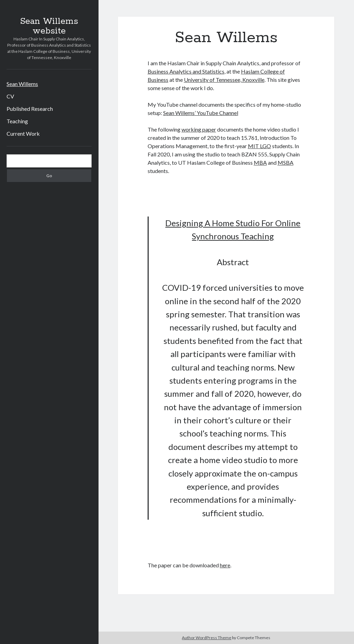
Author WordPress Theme (207, 638)
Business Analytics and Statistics (186, 71)
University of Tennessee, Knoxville (224, 80)
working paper (199, 129)
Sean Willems (22, 84)
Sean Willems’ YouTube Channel (201, 113)
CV (10, 96)
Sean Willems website (49, 26)
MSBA (286, 162)
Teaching (17, 121)
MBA (260, 162)
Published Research (30, 109)
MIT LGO (259, 146)
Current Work (23, 133)
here (225, 565)
